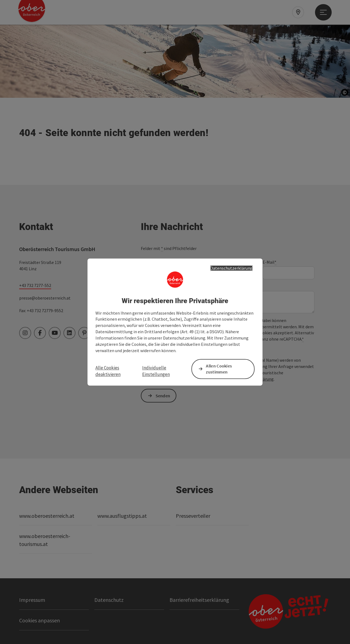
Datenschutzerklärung (231, 268)
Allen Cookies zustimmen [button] (219, 369)
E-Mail (269, 262)
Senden (163, 396)
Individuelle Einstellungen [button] (156, 371)
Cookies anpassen (40, 620)
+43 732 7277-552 (35, 285)
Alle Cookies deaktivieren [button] (108, 371)
